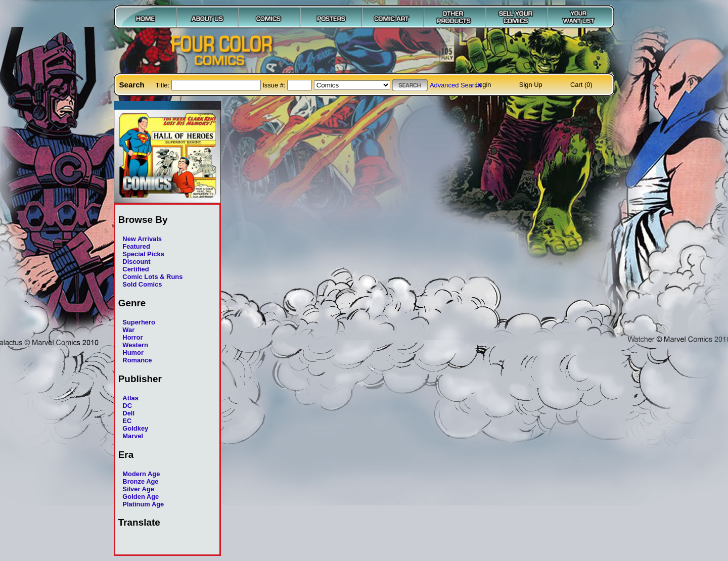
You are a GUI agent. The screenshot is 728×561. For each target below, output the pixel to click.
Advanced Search (456, 85)
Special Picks (143, 254)
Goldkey (135, 428)
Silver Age (138, 489)
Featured (136, 246)
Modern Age (141, 474)
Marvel (133, 436)
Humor (133, 353)
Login (483, 85)
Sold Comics (142, 284)
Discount (136, 262)
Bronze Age (140, 481)
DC (127, 406)
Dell (128, 413)
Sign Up (531, 85)
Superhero (139, 322)
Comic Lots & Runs (152, 277)
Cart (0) (581, 85)
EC (127, 421)
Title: (164, 85)
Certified (135, 269)
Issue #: (275, 85)
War (128, 330)
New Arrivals (142, 239)
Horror (132, 337)
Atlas (130, 398)
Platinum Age (143, 504)
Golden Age (141, 497)
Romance (137, 360)
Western (135, 345)
